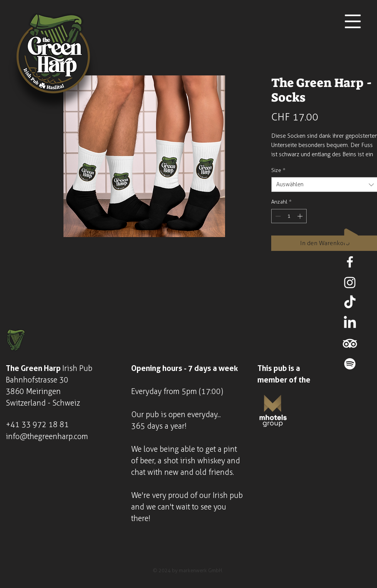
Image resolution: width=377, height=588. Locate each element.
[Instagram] (350, 282)
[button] (353, 22)
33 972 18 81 (45, 424)
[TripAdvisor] (350, 343)
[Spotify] (350, 364)
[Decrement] (277, 216)
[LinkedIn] (350, 323)
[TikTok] (350, 303)
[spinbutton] (289, 216)
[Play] (351, 236)
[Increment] (301, 216)
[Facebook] (350, 262)
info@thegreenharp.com (47, 436)
